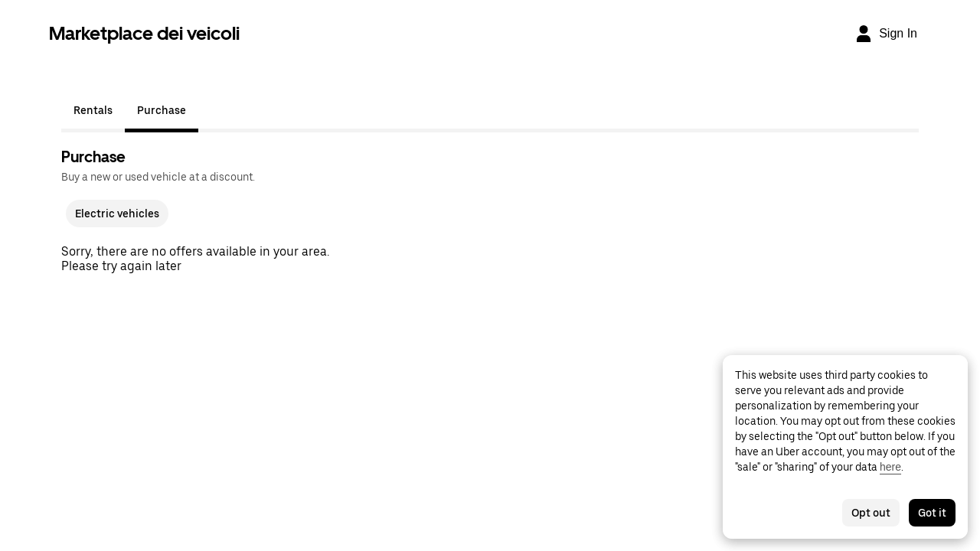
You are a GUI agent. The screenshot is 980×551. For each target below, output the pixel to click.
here (890, 467)
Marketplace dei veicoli (144, 33)
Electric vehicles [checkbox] (117, 214)
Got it (932, 513)
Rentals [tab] (93, 110)
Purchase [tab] (162, 110)
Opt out (871, 513)
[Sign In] (886, 34)
